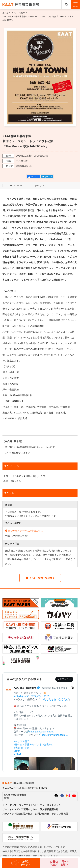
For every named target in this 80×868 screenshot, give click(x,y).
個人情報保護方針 (49, 809)
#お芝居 (25, 748)
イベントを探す (18, 13)
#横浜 (17, 751)
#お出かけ (48, 744)
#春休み (18, 744)
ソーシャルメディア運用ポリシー (20, 809)
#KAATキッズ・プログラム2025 (31, 696)
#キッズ (18, 741)
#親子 (26, 741)
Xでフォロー (64, 679)
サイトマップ (9, 805)
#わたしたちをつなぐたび (54, 699)
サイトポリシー (55, 805)
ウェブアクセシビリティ (32, 805)
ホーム (5, 13)
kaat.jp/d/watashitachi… (42, 732)
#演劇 (17, 748)
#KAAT (17, 754)
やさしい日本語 (60, 814)
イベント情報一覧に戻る (40, 578)
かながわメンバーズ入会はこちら (24, 531)
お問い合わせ (42, 814)
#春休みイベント (33, 744)
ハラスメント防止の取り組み (18, 814)
